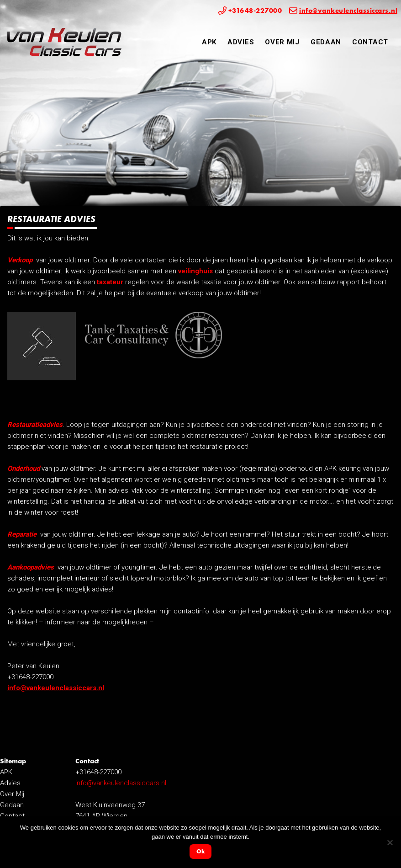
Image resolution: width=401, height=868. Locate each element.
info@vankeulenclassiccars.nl (56, 688)
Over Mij (282, 42)
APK (209, 42)
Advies (241, 42)
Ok (201, 851)
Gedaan (326, 42)
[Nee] (390, 842)
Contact (370, 42)
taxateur (111, 282)
